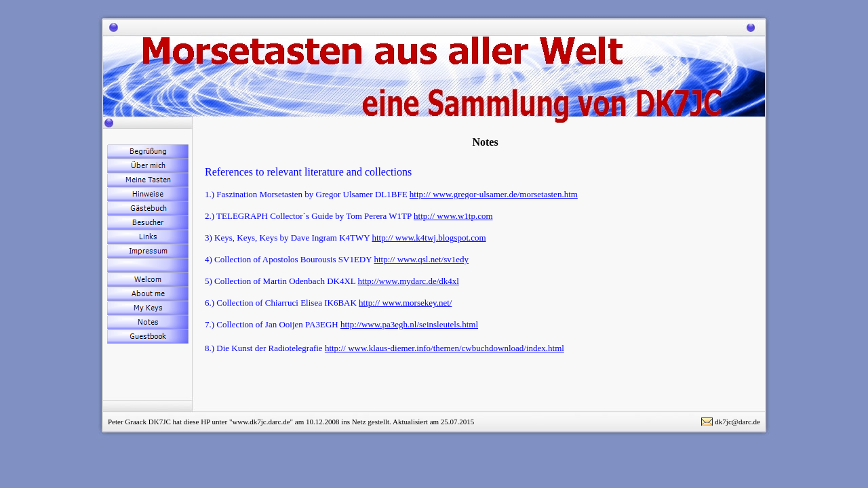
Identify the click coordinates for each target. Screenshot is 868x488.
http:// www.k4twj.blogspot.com (429, 238)
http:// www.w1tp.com (453, 216)
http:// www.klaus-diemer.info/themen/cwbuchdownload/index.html (445, 348)
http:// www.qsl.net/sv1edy (421, 259)
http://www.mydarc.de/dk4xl (409, 281)
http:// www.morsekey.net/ (405, 303)
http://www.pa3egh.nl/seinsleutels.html (409, 324)
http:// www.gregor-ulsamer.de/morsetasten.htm (494, 194)
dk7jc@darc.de (737, 422)
